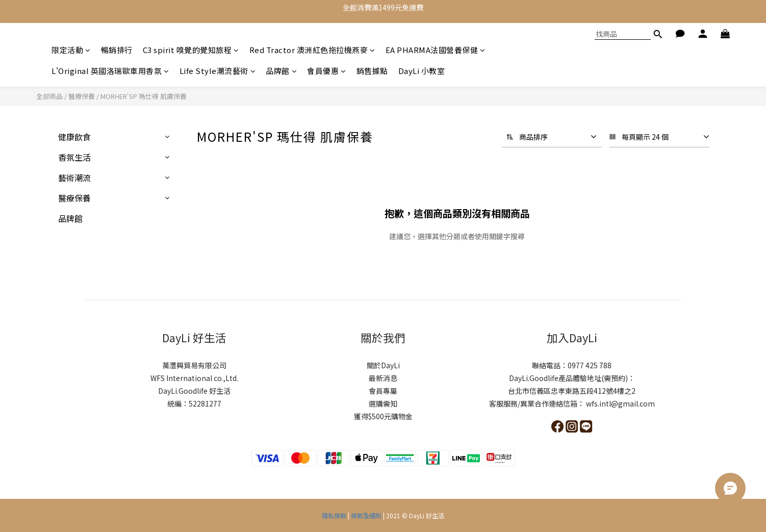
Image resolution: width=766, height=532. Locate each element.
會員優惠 (327, 71)
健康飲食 (74, 137)
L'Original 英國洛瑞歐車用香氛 (110, 71)
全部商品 (49, 96)
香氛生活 (74, 157)
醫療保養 (82, 96)
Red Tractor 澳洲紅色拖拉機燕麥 (312, 50)
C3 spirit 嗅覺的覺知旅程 (191, 50)
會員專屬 (383, 391)
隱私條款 (335, 515)
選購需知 (383, 403)
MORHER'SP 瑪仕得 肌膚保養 (144, 96)
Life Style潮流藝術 (218, 71)
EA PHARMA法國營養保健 (436, 50)
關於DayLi (383, 365)
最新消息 (383, 378)
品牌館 (281, 71)
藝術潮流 (74, 178)
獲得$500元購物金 (383, 416)
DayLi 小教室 (422, 71)
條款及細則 (366, 515)
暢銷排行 (117, 50)
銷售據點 (372, 71)
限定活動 (71, 50)
